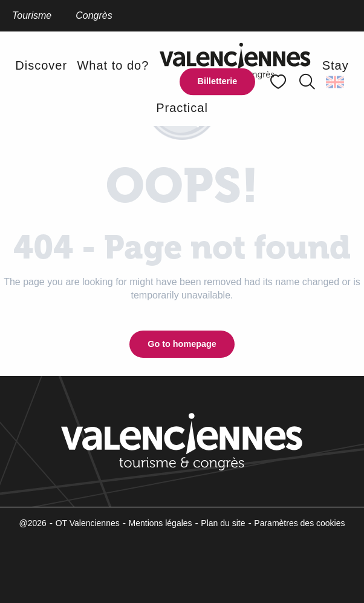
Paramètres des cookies (299, 523)
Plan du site (223, 523)
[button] (307, 82)
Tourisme (32, 15)
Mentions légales (161, 523)
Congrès (94, 15)
